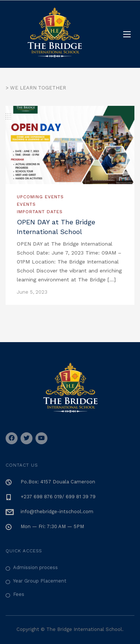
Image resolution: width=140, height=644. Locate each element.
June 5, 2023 (32, 292)
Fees (19, 594)
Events (26, 204)
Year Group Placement (40, 581)
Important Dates (40, 212)
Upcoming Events (40, 197)
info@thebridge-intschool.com (57, 512)
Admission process (35, 567)
